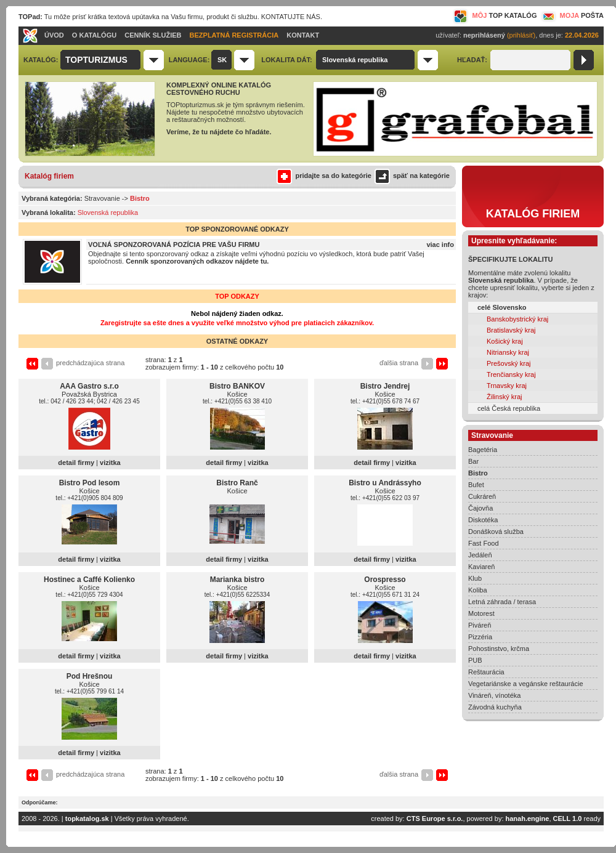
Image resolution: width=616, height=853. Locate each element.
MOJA (572, 15)
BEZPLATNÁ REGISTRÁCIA (234, 35)
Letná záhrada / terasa (502, 602)
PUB (475, 660)
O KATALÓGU (94, 35)
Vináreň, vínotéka (494, 695)
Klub (475, 578)
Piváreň (480, 625)
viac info (440, 245)
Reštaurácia (486, 672)
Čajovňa (480, 508)
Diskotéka (483, 520)
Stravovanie (102, 198)
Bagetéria (483, 450)
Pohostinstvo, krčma (499, 649)
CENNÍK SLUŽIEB (153, 35)
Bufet (476, 485)
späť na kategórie (411, 176)
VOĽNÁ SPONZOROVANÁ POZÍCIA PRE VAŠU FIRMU (174, 245)
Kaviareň (481, 567)
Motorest (481, 613)
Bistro (478, 473)
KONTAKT (303, 35)
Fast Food (484, 543)
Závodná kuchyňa (495, 707)
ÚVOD (54, 35)
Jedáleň (480, 555)
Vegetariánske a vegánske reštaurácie (526, 684)
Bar (473, 461)
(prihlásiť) (521, 35)
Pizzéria (480, 637)
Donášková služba (496, 532)
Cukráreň (482, 496)
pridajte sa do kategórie (324, 176)
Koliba (478, 590)
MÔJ (495, 15)
